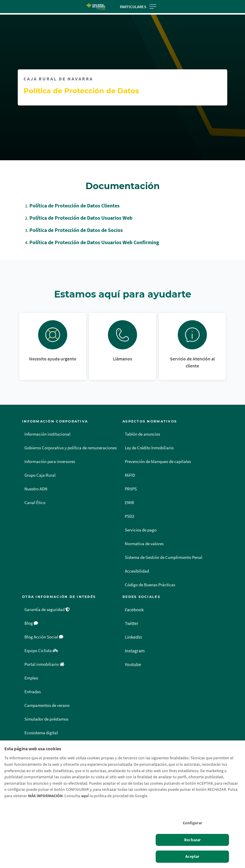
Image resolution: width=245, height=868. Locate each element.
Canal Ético (35, 503)
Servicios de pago (141, 530)
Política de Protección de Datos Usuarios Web (81, 218)
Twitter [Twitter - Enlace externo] (132, 623)
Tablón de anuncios (142, 434)
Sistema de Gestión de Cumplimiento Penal (164, 557)
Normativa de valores (144, 544)
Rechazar (192, 840)
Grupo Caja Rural (40, 475)
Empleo (31, 678)
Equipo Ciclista (41, 651)
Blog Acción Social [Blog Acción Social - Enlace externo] (44, 637)
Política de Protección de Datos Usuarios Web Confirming (94, 242)
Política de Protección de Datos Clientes (74, 206)
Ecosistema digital (41, 733)
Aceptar (192, 856)
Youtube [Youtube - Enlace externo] (133, 664)
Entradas (33, 692)
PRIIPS (131, 489)
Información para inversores (50, 462)
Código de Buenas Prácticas (150, 585)
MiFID (130, 475)
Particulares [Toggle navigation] (138, 7)
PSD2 (129, 516)
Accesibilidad (137, 571)
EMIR (129, 503)
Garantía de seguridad (47, 610)
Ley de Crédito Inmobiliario (149, 448)
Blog (31, 623)
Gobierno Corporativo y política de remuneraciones (71, 448)
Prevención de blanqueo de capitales (158, 462)
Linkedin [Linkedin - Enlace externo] (133, 637)
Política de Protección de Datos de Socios (76, 230)
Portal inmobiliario (44, 664)
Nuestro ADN (36, 489)
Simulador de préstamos (46, 719)
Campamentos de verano (47, 705)
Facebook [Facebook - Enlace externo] (134, 610)
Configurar (192, 823)
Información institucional (47, 434)
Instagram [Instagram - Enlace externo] (135, 651)
